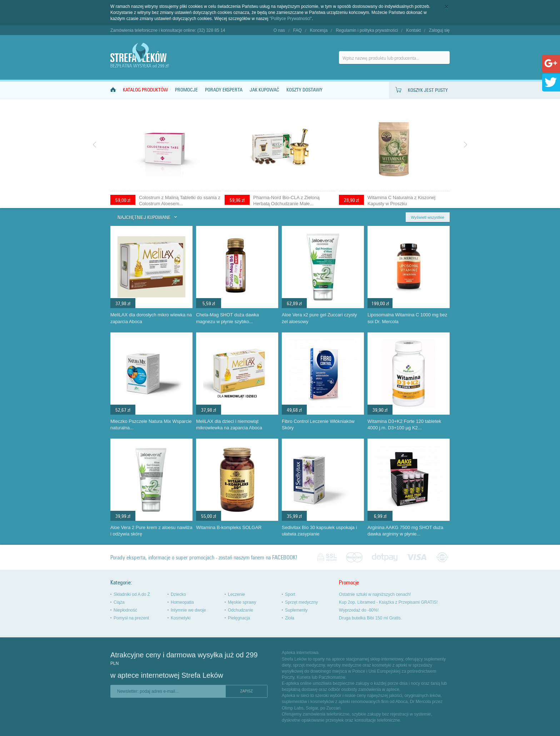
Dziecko (178, 594)
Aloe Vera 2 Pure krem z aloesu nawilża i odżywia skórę (151, 531)
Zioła (290, 618)
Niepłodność (125, 610)
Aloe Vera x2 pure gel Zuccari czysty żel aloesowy (319, 318)
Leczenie (236, 594)
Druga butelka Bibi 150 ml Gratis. (370, 618)
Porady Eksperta (224, 90)
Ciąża (119, 602)
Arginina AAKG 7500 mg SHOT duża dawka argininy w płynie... (405, 531)
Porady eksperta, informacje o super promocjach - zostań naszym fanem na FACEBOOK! (204, 557)
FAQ (297, 30)
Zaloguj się (439, 30)
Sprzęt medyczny (301, 602)
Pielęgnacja (239, 618)
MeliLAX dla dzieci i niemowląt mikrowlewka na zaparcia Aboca (229, 425)
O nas (279, 30)
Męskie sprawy (242, 602)
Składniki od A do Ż (132, 594)
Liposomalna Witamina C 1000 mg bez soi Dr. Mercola (407, 318)
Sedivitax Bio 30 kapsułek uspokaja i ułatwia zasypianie (319, 531)
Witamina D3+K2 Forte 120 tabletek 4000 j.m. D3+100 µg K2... (404, 425)
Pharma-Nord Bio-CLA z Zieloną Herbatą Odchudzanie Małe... (286, 201)
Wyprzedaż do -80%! (359, 610)
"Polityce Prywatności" (291, 19)
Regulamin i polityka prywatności (367, 30)
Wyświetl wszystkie (428, 217)
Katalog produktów (145, 90)
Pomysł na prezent (131, 618)
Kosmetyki (181, 618)
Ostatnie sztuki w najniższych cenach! (375, 594)
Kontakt (413, 30)
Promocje (186, 90)
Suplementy (296, 610)
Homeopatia (182, 602)
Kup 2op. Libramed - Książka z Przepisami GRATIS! (388, 602)
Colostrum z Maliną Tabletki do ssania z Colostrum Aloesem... (180, 201)
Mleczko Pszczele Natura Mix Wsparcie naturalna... (151, 425)
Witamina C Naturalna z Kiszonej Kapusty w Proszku (401, 201)
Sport (290, 594)
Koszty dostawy (304, 90)
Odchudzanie (241, 610)
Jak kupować (264, 90)
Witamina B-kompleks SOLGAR (229, 527)
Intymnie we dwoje (188, 610)
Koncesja (319, 30)
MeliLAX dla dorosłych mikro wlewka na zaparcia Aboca (151, 318)
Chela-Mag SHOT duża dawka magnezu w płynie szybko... (227, 318)
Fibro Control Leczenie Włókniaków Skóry (318, 425)
